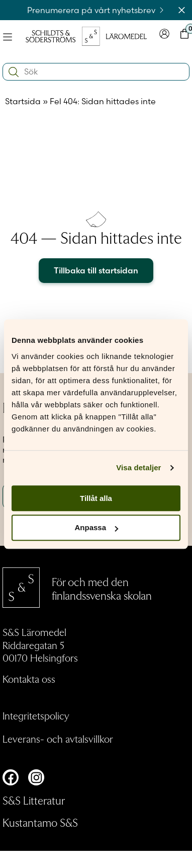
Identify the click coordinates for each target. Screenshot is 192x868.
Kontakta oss (29, 679)
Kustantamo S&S (40, 822)
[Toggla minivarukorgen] (184, 36)
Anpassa (96, 528)
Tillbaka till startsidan (96, 270)
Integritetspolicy (36, 715)
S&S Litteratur (34, 800)
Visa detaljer (138, 467)
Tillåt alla (96, 498)
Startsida (23, 101)
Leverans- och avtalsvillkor (58, 739)
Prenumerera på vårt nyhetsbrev (96, 10)
